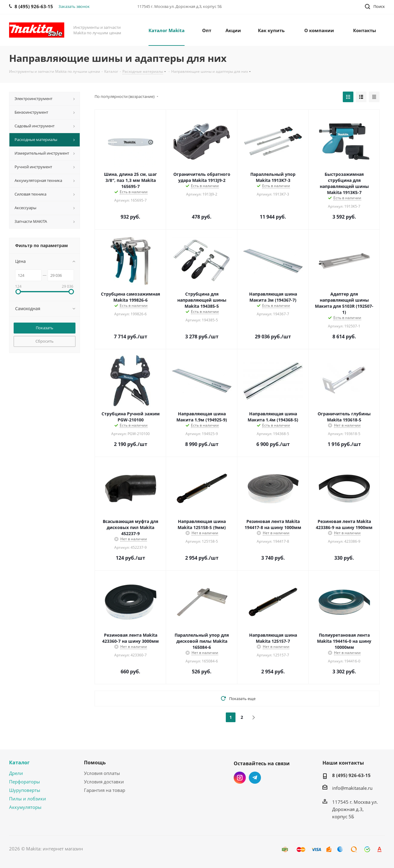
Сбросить (45, 341)
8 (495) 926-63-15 (351, 775)
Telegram (255, 778)
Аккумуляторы (25, 807)
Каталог (19, 762)
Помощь (95, 762)
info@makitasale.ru (352, 788)
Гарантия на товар (105, 790)
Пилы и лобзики (28, 799)
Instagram (240, 778)
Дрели (16, 773)
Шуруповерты (25, 790)
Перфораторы (25, 782)
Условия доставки (104, 782)
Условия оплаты (102, 773)
